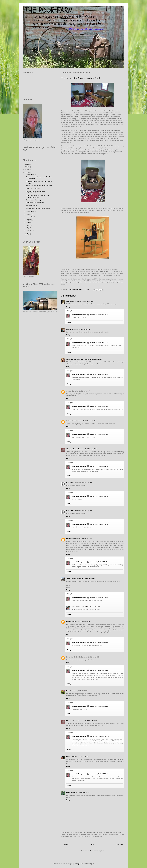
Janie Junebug (71, 578)
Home (93, 844)
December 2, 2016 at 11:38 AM (88, 449)
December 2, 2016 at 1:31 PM (83, 483)
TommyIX (77, 864)
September (30, 217)
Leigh (68, 792)
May (28, 228)
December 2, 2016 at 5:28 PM (81, 621)
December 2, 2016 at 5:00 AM (81, 391)
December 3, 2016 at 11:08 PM (99, 736)
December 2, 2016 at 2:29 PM (99, 496)
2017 (27, 170)
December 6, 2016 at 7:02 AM (80, 757)
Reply (68, 307)
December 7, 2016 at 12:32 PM (80, 792)
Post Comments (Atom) (97, 851)
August (29, 220)
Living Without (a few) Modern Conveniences (35, 192)
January (29, 230)
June (28, 225)
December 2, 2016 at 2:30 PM (99, 524)
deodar (69, 621)
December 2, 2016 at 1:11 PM (99, 406)
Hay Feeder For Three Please (35, 203)
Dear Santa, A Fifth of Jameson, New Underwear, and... (37, 196)
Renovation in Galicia (73, 657)
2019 (27, 164)
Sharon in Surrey (72, 449)
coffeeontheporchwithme (75, 359)
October (29, 214)
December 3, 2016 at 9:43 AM (99, 670)
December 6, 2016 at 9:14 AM (99, 774)
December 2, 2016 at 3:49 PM (86, 578)
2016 (27, 172)
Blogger (91, 864)
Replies (71, 311)
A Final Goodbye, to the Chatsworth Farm (39, 186)
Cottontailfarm (71, 421)
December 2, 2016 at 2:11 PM (82, 539)
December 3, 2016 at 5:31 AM (79, 691)
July (28, 222)
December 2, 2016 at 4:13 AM (93, 359)
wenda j (69, 391)
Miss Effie (70, 483)
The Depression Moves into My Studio (38, 208)
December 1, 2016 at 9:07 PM (84, 301)
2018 (27, 167)
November (30, 212)
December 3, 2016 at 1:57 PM (91, 607)
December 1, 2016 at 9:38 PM (81, 329)
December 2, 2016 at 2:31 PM (99, 562)
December (30, 175)
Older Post (119, 844)
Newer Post (66, 844)
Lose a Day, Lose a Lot (33, 189)
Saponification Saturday (33, 200)
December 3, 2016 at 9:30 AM (99, 643)
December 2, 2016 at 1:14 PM (99, 466)
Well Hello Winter (31, 205)
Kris (68, 691)
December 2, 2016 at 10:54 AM (86, 421)
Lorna (68, 757)
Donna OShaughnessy (79, 315)
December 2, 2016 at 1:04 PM (99, 315)
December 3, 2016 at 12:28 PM (88, 721)
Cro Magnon (70, 301)
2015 (27, 234)
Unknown (69, 539)
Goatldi (69, 329)
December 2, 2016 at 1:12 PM (99, 434)
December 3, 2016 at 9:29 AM (99, 598)
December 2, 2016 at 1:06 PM (99, 343)
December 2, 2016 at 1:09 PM (99, 375)
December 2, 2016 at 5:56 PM (90, 657)
